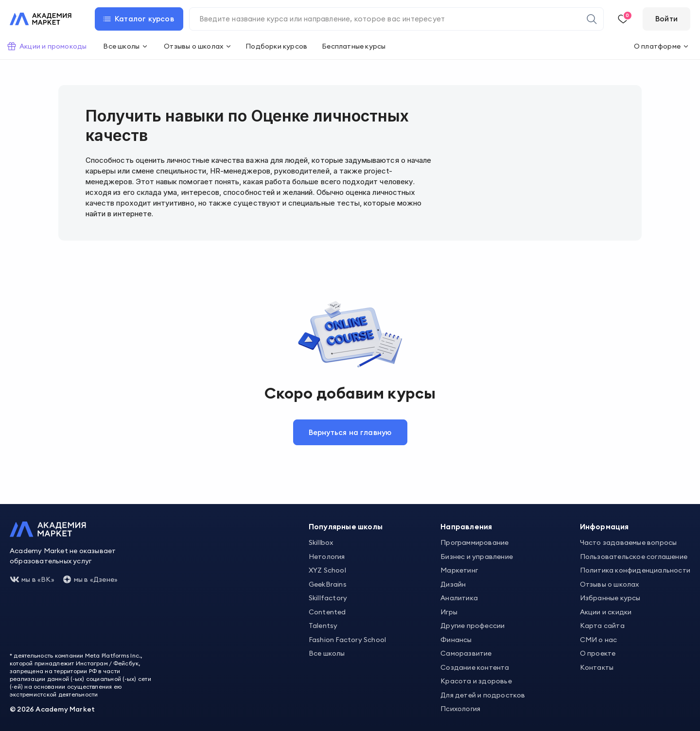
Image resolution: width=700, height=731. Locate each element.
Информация (604, 527)
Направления (466, 527)
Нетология (327, 556)
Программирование (474, 542)
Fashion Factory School (347, 639)
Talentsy (323, 626)
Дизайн (453, 584)
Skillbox (321, 542)
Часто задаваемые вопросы (629, 542)
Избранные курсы (610, 598)
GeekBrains (328, 584)
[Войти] (666, 19)
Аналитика (459, 598)
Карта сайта (602, 626)
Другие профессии (472, 626)
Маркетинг (459, 570)
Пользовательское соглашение (634, 556)
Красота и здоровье (476, 681)
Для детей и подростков (483, 695)
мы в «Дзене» (90, 579)
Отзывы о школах (610, 584)
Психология (460, 709)
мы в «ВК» (32, 579)
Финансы (456, 639)
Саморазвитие (466, 653)
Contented (327, 611)
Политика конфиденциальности (635, 570)
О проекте (598, 653)
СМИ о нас (599, 639)
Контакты (597, 667)
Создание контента (475, 667)
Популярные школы (346, 527)
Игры (449, 611)
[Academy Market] (41, 19)
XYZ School (327, 570)
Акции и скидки (606, 611)
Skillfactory (328, 598)
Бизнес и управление (477, 556)
